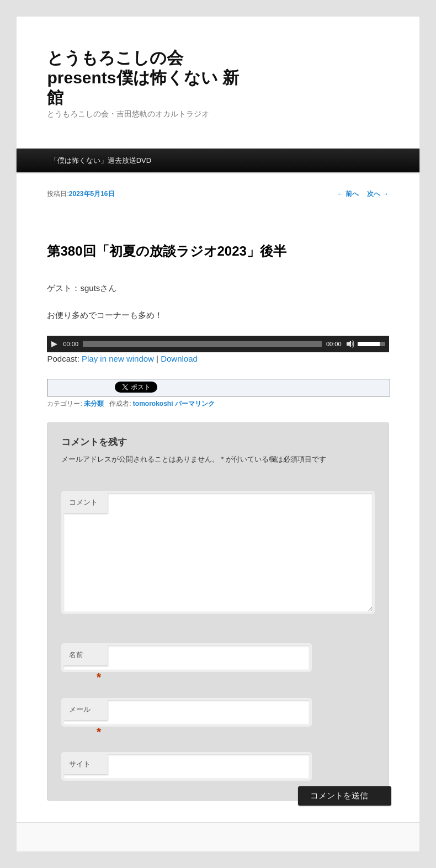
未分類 (94, 404)
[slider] (202, 344)
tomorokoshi (153, 404)
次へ (378, 194)
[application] (218, 344)
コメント (83, 502)
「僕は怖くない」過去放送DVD (101, 160)
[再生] (54, 344)
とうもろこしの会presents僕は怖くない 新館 (143, 78)
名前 (85, 658)
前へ (348, 194)
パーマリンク (195, 404)
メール (85, 713)
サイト (80, 764)
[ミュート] (350, 344)
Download (179, 359)
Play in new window (118, 359)
